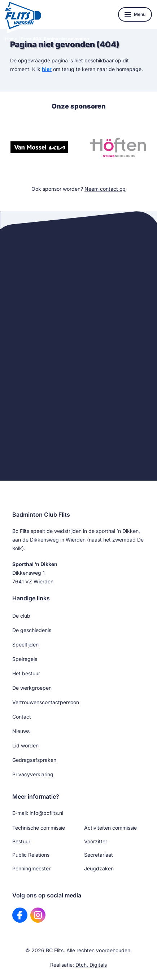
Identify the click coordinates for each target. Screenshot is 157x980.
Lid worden (25, 745)
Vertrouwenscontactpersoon (46, 702)
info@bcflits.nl (46, 813)
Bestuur (21, 841)
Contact (22, 717)
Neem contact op (105, 189)
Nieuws (21, 731)
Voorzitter (96, 841)
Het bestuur (26, 673)
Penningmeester (31, 868)
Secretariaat (99, 855)
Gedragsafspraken (34, 760)
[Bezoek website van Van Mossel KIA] (39, 147)
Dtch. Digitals (91, 965)
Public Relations (31, 855)
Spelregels (25, 659)
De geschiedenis (32, 630)
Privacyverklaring (33, 774)
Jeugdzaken (99, 868)
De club (21, 616)
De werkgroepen (32, 688)
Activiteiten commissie (110, 828)
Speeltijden (25, 644)
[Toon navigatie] (135, 14)
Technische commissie (39, 828)
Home (11, 39)
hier (47, 69)
